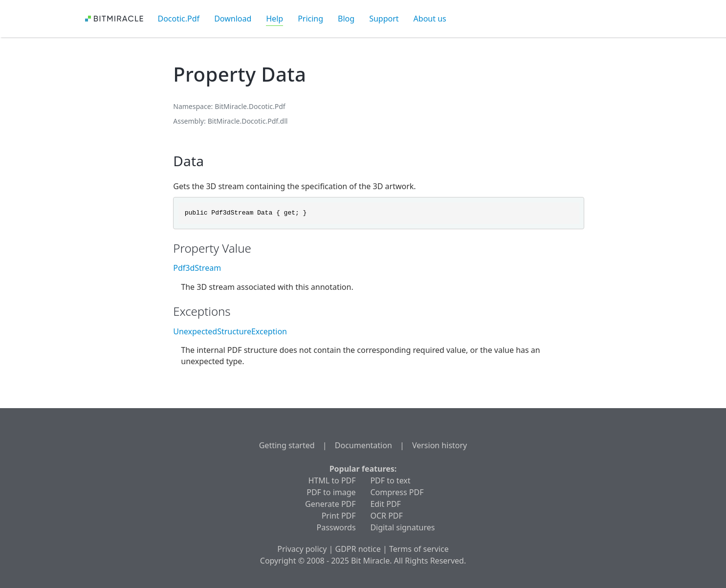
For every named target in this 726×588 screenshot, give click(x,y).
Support (384, 19)
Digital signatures (402, 527)
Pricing (310, 19)
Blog (346, 19)
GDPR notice (358, 549)
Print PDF (339, 516)
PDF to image (331, 492)
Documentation (363, 445)
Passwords (336, 527)
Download (233, 19)
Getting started (287, 445)
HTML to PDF (332, 480)
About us (430, 19)
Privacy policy (302, 549)
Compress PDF (397, 492)
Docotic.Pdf (179, 19)
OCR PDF (386, 516)
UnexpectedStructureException (230, 331)
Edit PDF (385, 504)
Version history (440, 445)
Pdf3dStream (197, 268)
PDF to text (390, 480)
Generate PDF (330, 504)
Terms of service (419, 549)
